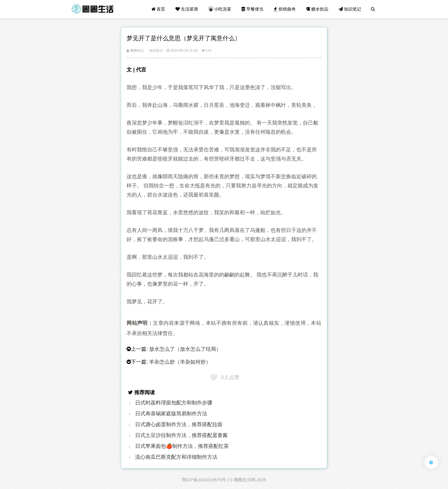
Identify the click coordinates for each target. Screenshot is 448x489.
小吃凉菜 (220, 9)
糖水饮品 (317, 9)
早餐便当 (252, 9)
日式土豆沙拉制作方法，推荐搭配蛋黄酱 (181, 435)
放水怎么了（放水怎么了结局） (185, 349)
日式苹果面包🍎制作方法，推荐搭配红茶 (182, 446)
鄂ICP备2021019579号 (204, 480)
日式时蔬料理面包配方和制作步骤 (174, 403)
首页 (158, 9)
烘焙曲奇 (285, 9)
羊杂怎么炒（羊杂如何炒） (180, 362)
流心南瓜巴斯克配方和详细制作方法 (176, 457)
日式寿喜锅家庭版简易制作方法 (171, 414)
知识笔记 (350, 9)
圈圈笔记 (135, 51)
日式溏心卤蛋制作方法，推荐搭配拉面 (179, 424)
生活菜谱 (187, 9)
